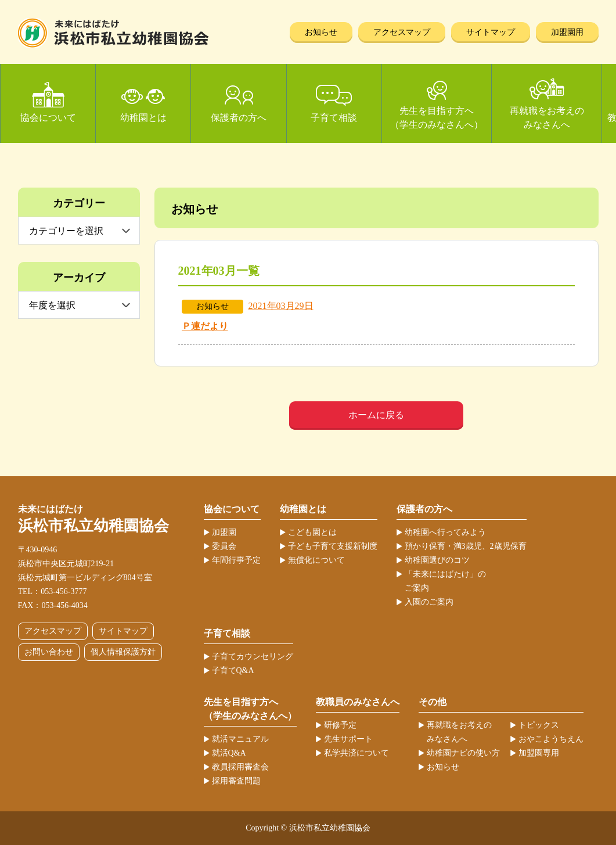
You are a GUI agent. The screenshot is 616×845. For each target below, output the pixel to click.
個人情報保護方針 (123, 652)
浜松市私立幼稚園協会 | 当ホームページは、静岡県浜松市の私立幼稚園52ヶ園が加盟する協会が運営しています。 (114, 33)
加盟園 (224, 532)
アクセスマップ (402, 32)
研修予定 (340, 725)
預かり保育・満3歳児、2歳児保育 (466, 546)
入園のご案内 (429, 602)
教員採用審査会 (240, 767)
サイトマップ (491, 32)
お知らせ (321, 32)
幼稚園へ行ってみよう (445, 532)
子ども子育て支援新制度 (333, 546)
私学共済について (356, 753)
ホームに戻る (376, 415)
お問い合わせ (49, 652)
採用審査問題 (236, 781)
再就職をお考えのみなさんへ (547, 118)
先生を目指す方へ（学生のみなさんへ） (437, 118)
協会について (48, 118)
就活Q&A (229, 753)
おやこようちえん (551, 739)
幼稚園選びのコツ (437, 560)
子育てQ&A (233, 670)
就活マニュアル (240, 739)
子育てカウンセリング (253, 657)
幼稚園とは (143, 118)
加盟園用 (567, 32)
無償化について (316, 560)
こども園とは (312, 532)
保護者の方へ (239, 118)
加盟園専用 (539, 753)
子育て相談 (334, 118)
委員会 (224, 546)
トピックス (539, 725)
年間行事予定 (236, 560)
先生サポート (348, 739)
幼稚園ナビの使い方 (463, 753)
